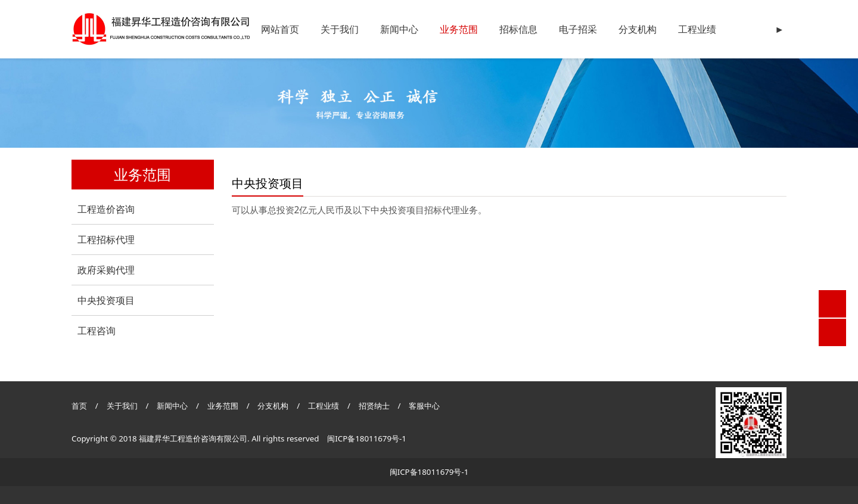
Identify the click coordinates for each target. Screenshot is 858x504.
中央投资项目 (106, 300)
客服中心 (424, 406)
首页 (79, 406)
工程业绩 (697, 29)
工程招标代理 (106, 239)
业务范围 (459, 29)
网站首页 (280, 29)
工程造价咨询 (106, 209)
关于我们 (340, 29)
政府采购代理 (106, 270)
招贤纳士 (375, 406)
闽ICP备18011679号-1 (367, 438)
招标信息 (518, 29)
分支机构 (638, 29)
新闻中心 (399, 29)
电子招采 (578, 29)
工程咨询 (97, 331)
